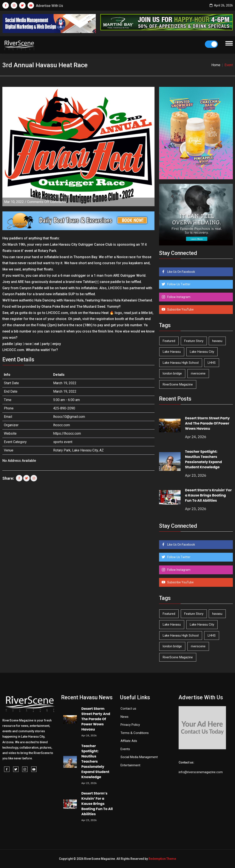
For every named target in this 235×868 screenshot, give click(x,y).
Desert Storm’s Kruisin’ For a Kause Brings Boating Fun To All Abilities (208, 495)
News (124, 717)
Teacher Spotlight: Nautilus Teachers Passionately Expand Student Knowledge (203, 459)
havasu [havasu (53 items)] (217, 341)
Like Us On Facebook (181, 272)
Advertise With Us (49, 6)
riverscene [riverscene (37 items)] (198, 373)
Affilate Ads (129, 741)
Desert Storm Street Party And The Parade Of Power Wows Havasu (207, 423)
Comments (47, 202)
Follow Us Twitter (179, 284)
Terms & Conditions (135, 733)
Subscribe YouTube (180, 309)
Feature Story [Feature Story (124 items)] (194, 341)
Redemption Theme (162, 859)
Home (216, 65)
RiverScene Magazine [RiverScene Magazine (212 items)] (178, 384)
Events (125, 749)
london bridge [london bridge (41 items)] (172, 373)
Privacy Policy (130, 725)
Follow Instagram (179, 297)
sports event (63, 442)
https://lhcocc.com (67, 433)
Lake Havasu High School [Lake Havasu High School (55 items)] (181, 363)
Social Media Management (139, 757)
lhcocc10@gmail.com (69, 417)
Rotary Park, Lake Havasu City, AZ (78, 450)
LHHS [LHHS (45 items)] (212, 363)
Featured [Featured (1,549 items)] (169, 341)
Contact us (128, 709)
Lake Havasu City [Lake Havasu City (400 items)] (202, 352)
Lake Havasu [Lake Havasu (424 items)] (172, 352)
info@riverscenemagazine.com (201, 772)
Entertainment (130, 765)
